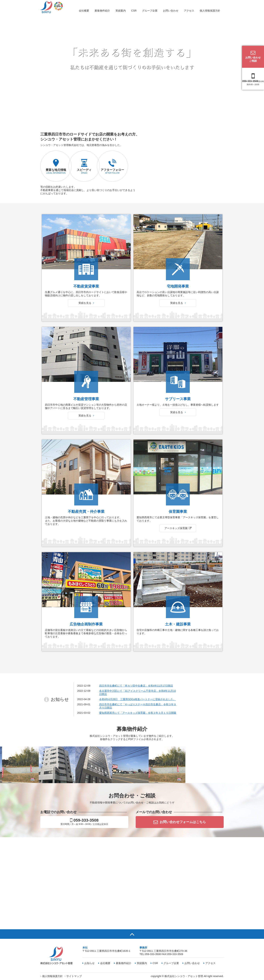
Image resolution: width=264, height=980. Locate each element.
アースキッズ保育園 (176, 628)
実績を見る (86, 398)
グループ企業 (150, 11)
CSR (134, 11)
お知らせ (89, 963)
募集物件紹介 (102, 11)
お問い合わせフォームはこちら (180, 822)
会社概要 (84, 11)
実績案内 (121, 11)
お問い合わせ (171, 11)
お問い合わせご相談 (253, 56)
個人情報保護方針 (210, 11)
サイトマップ (73, 976)
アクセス (189, 11)
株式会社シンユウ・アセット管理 (184, 976)
